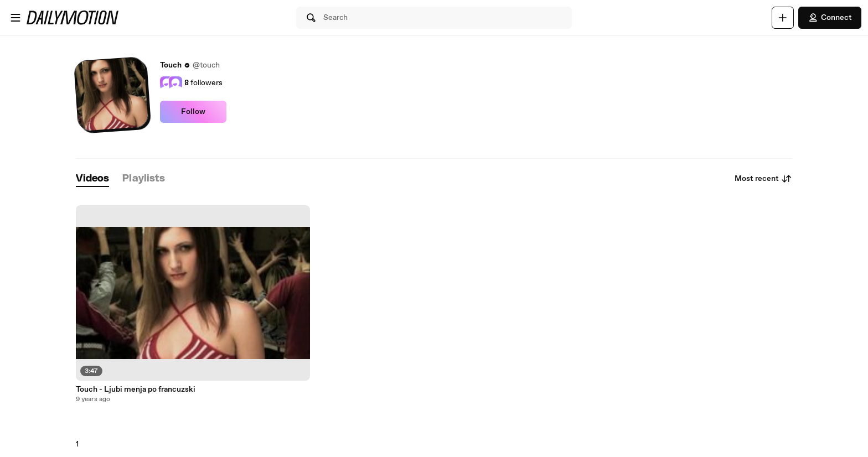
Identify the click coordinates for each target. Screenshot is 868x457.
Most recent (763, 179)
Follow (193, 112)
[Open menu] (15, 18)
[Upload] (783, 18)
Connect (830, 18)
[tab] (92, 179)
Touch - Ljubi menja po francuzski (136, 390)
